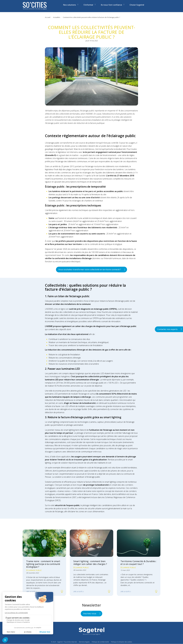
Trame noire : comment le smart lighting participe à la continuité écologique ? (43, 564)
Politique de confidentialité (100, 642)
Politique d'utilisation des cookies (121, 642)
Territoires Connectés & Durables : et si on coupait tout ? (139, 563)
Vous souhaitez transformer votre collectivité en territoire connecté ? (90, 269)
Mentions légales (84, 642)
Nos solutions (71, 5)
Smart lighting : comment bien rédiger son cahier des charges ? (90, 563)
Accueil (48, 17)
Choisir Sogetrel (137, 5)
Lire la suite (31, 592)
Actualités (57, 17)
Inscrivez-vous (90, 614)
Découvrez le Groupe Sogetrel (91, 634)
